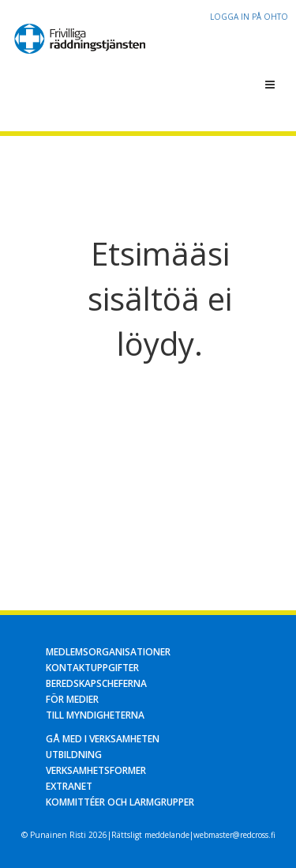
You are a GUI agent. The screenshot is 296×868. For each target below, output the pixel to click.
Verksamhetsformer (96, 770)
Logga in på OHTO (249, 17)
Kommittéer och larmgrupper (120, 802)
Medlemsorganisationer (108, 652)
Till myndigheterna (95, 715)
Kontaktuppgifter (92, 668)
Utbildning (74, 755)
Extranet (69, 786)
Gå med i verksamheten (103, 739)
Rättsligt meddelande (150, 835)
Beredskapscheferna (96, 683)
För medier (72, 699)
